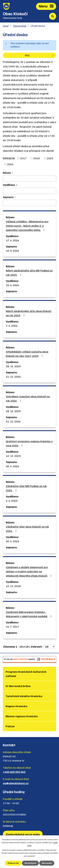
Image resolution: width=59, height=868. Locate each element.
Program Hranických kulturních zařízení (26, 674)
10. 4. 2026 (12, 285)
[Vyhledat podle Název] (29, 178)
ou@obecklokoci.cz (16, 783)
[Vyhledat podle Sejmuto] (29, 203)
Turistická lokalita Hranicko (24, 696)
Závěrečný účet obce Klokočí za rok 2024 (27, 529)
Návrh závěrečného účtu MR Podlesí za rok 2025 (29, 273)
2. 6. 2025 (12, 501)
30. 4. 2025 (12, 541)
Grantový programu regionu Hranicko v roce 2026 (29, 443)
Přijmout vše (13, 863)
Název (7, 173)
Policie (10, 726)
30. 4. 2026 (12, 466)
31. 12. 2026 (13, 377)
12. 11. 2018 (13, 586)
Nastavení (47, 863)
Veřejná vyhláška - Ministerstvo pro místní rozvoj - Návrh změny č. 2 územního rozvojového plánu (27, 226)
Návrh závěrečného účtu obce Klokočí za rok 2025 (29, 313)
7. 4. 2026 (12, 326)
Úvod (6, 26)
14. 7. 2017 (12, 627)
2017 (23, 158)
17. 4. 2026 (12, 240)
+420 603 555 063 (14, 772)
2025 (50, 158)
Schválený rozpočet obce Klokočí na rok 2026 (28, 398)
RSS (40, 55)
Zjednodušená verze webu (23, 834)
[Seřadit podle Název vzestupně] (13, 172)
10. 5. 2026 (12, 251)
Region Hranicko (17, 706)
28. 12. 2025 (13, 366)
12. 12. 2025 (13, 456)
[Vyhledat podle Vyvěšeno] (29, 191)
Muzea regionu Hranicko (22, 716)
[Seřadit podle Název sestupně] (13, 173)
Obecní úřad (20, 26)
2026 (10, 164)
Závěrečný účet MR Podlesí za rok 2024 (26, 488)
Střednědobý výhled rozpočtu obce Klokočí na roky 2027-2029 (27, 354)
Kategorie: (9, 158)
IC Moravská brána (18, 686)
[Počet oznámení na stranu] (49, 646)
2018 (37, 158)
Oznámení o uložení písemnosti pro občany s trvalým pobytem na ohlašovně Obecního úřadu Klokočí (29, 571)
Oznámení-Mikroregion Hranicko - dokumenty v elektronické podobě (29, 614)
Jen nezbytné (30, 863)
